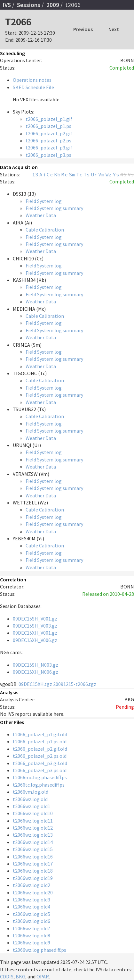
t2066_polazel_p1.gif (49, 119)
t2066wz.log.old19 (33, 878)
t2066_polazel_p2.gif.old (40, 749)
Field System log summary (54, 208)
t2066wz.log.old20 (33, 892)
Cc (50, 174)
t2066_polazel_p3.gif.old (40, 763)
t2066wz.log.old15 (33, 849)
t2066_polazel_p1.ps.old (40, 741)
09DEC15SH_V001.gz (35, 619)
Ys (116, 174)
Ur (94, 174)
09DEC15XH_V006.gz (35, 640)
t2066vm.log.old (31, 792)
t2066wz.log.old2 (32, 885)
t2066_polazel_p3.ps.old (40, 770)
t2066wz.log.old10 (33, 813)
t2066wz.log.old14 (33, 842)
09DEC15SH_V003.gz (35, 626)
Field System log (44, 201)
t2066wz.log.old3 (32, 900)
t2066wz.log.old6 (32, 921)
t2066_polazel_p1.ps (48, 126)
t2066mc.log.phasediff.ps (40, 777)
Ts (87, 174)
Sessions (29, 5)
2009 (53, 5)
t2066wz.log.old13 (33, 835)
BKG (20, 976)
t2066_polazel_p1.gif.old (40, 734)
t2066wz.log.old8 (32, 935)
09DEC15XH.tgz (35, 684)
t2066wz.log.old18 (33, 871)
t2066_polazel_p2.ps (48, 140)
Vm (101, 174)
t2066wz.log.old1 (32, 806)
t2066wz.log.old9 (32, 942)
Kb (57, 174)
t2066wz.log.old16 (33, 857)
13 (35, 174)
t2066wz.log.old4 (32, 907)
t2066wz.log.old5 (32, 914)
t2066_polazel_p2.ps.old (40, 756)
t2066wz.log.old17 (33, 864)
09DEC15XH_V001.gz (35, 633)
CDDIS (7, 976)
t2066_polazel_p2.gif (49, 133)
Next (114, 29)
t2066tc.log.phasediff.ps (39, 785)
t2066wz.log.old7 (32, 928)
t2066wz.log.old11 (33, 821)
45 (123, 174)
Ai (43, 174)
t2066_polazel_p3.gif (49, 148)
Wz (109, 174)
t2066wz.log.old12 (33, 828)
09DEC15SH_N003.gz (35, 665)
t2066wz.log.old (30, 799)
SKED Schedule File (33, 87)
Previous (83, 29)
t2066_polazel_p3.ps (48, 155)
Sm (72, 174)
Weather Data (41, 215)
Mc (65, 174)
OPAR (43, 976)
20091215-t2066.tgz (75, 684)
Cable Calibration (45, 230)
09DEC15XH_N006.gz (35, 672)
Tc (79, 174)
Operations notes (32, 80)
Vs (131, 174)
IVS (7, 5)
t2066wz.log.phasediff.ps (39, 950)
